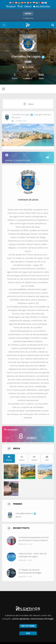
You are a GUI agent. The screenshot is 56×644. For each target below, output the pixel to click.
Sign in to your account (28, 158)
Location (29, 67)
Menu (31, 104)
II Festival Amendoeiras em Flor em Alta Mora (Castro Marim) (34, 539)
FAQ (20, 6)
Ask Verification (42, 6)
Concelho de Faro (26, 513)
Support (11, 6)
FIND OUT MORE (28, 626)
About (28, 6)
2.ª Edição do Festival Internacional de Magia (30, 571)
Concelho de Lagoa (22, 113)
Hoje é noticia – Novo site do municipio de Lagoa (32, 555)
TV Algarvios (28, 18)
